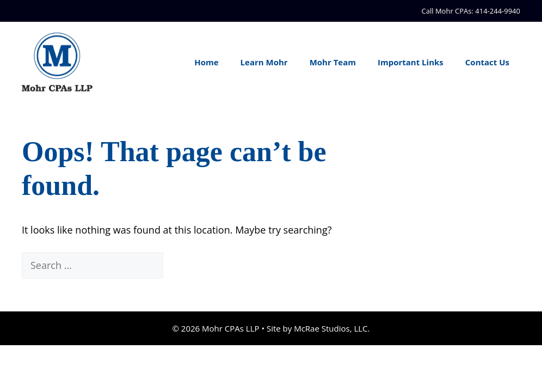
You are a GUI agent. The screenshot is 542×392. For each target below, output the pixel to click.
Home (206, 62)
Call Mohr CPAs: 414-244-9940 (471, 11)
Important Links (411, 62)
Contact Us (487, 62)
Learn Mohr (264, 62)
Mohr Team (333, 62)
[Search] (182, 265)
